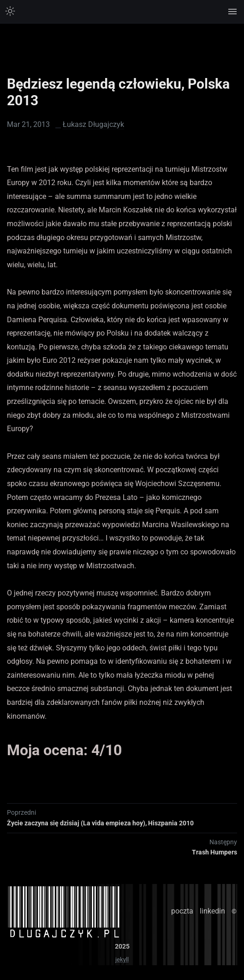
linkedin (212, 911)
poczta (182, 911)
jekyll (122, 959)
